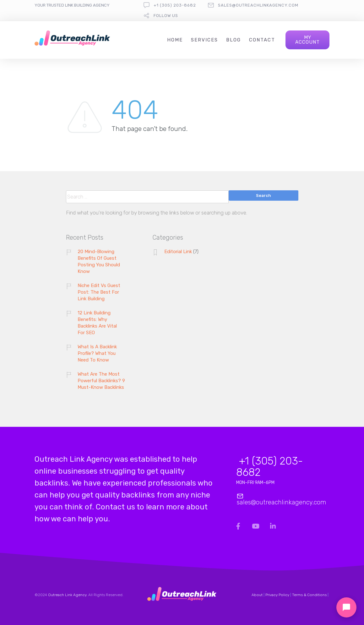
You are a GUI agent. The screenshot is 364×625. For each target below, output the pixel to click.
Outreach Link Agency (67, 595)
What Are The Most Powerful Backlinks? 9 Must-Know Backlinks (101, 381)
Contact (262, 40)
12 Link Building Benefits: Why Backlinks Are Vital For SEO (97, 323)
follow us (166, 16)
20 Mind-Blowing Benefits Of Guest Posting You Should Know (99, 261)
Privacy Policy (277, 595)
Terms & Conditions (309, 595)
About (257, 595)
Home (175, 40)
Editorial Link (178, 252)
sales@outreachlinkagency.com (258, 5)
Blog (234, 40)
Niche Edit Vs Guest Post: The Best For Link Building (99, 292)
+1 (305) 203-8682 (175, 5)
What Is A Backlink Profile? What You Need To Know (97, 353)
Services (204, 40)
